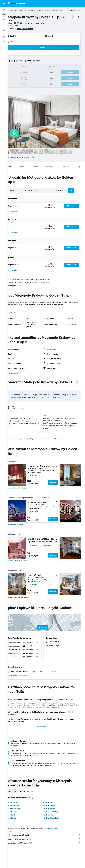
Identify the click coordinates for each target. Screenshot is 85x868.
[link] (25, 497)
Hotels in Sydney (53, 822)
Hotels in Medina (53, 825)
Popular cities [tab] (18, 808)
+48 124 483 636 (19, 30)
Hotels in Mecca (52, 819)
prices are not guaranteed (59, 845)
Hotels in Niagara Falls (55, 834)
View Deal (60, 491)
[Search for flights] (4, 10)
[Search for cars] (4, 19)
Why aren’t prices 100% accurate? (47, 859)
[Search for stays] (4, 15)
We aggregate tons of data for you (47, 855)
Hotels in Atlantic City (54, 828)
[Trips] (4, 30)
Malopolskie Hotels (40, 11)
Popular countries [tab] (34, 808)
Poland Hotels (23, 11)
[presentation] (40, 162)
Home (14, 11)
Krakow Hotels (57, 11)
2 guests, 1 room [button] (20, 46)
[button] (4, 3)
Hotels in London (18, 831)
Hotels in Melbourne (19, 822)
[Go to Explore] (4, 24)
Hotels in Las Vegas (19, 819)
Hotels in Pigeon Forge (20, 825)
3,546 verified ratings (33, 33)
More (14, 311)
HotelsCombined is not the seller (47, 851)
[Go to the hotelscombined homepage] (17, 3)
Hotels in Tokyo (52, 831)
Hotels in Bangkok (19, 834)
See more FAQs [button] (46, 743)
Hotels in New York (19, 828)
